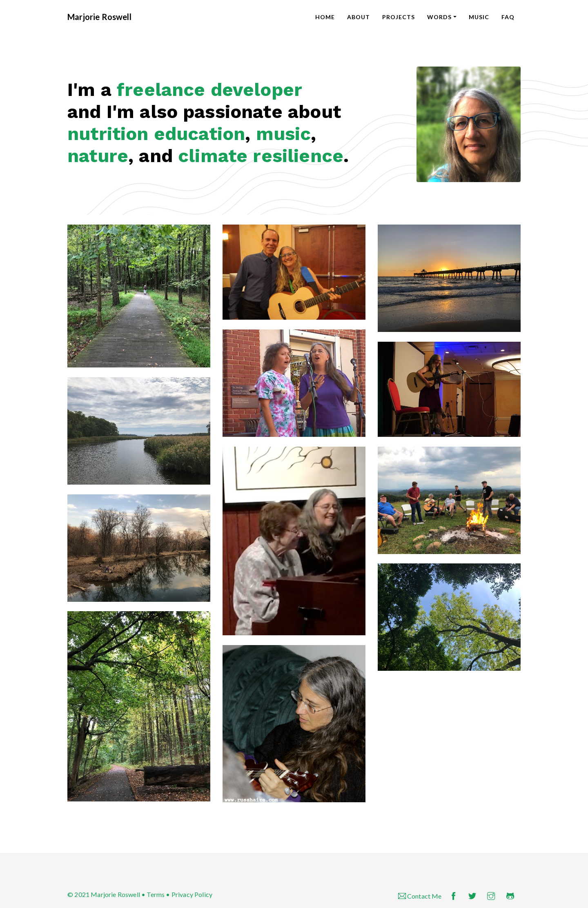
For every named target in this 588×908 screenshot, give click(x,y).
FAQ (508, 17)
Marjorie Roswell (99, 17)
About (359, 17)
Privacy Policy (192, 894)
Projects (399, 17)
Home (325, 17)
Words (439, 17)
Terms (156, 894)
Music (479, 17)
